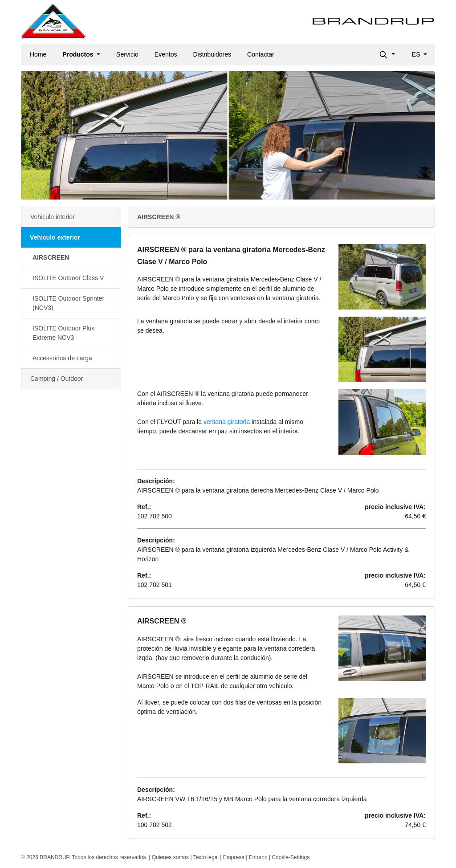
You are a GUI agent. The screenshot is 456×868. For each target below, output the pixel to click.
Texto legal (206, 857)
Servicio (127, 54)
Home (38, 54)
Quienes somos (170, 857)
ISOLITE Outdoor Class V (68, 278)
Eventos (166, 54)
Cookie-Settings (291, 857)
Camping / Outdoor (57, 379)
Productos (79, 54)
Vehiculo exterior (55, 237)
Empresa (234, 857)
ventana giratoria (227, 422)
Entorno (258, 857)
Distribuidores (212, 54)
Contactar (261, 54)
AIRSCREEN (51, 257)
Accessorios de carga (62, 358)
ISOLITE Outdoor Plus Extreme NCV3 (63, 333)
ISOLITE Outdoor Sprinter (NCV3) (68, 303)
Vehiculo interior (53, 217)
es (417, 54)
